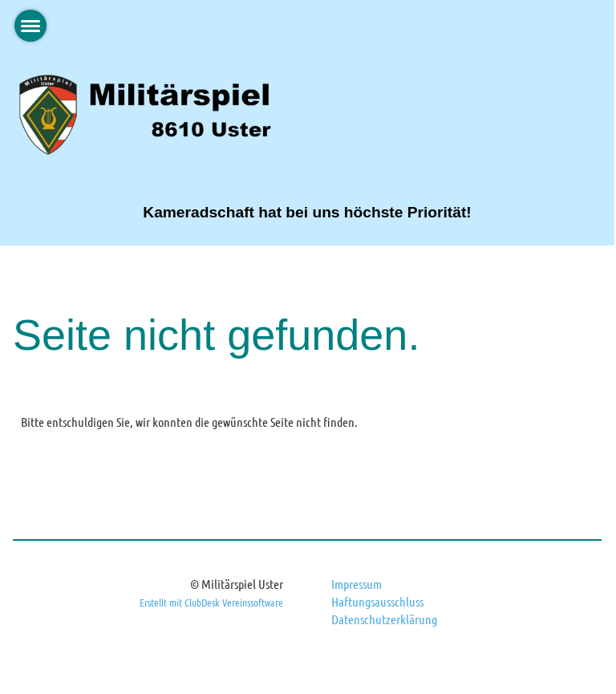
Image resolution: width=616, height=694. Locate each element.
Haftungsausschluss (377, 601)
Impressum (357, 584)
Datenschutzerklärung (384, 619)
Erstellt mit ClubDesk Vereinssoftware (211, 602)
